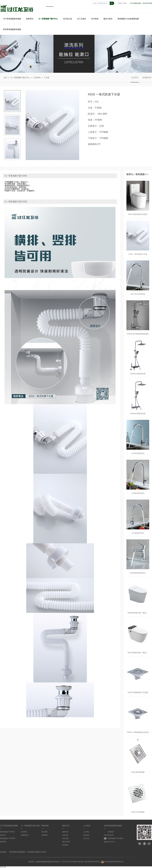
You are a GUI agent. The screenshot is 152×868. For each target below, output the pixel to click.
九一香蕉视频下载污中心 (48, 19)
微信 (140, 844)
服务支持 (66, 826)
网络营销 (45, 826)
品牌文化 (3, 835)
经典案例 (45, 835)
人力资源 (87, 826)
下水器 (47, 78)
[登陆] (120, 3)
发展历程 (3, 842)
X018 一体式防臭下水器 (138, 254)
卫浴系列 (37, 78)
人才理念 (86, 832)
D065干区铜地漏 (138, 812)
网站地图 (3, 867)
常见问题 (65, 838)
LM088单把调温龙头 (138, 573)
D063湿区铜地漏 (138, 772)
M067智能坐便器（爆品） (138, 653)
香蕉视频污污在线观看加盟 (128, 19)
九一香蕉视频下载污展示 (31, 826)
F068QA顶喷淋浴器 (138, 414)
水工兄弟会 (82, 19)
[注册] (125, 3)
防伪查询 (65, 845)
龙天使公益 (68, 19)
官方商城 (95, 19)
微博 (149, 844)
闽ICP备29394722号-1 (92, 862)
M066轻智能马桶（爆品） (138, 613)
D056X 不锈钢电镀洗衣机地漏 (138, 734)
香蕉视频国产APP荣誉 (8, 838)
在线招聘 (86, 835)
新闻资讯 (30, 19)
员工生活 (86, 838)
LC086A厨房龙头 (138, 493)
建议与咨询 (108, 19)
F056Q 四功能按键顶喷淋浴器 (138, 335)
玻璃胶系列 (147, 79)
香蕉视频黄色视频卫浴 (17, 8)
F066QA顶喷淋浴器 (138, 374)
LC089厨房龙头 (138, 533)
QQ (144, 844)
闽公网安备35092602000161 (112, 862)
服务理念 (65, 832)
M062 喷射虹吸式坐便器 (138, 214)
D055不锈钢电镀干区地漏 (138, 692)
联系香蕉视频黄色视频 (12, 29)
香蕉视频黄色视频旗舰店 (17, 852)
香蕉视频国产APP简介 (8, 832)
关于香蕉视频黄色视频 (12, 19)
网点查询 (45, 832)
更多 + (147, 174)
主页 (5, 78)
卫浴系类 (24, 832)
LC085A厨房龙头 (138, 453)
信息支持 (65, 835)
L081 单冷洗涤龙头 (138, 294)
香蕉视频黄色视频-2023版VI (37, 852)
